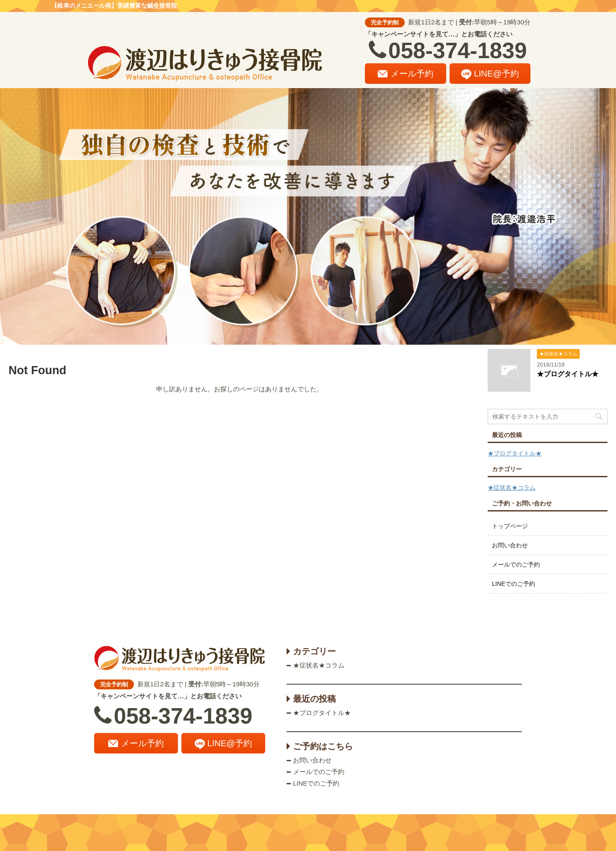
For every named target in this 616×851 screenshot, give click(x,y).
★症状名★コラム (512, 488)
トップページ (510, 526)
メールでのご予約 (516, 564)
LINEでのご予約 (514, 584)
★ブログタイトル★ (568, 374)
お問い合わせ (510, 545)
